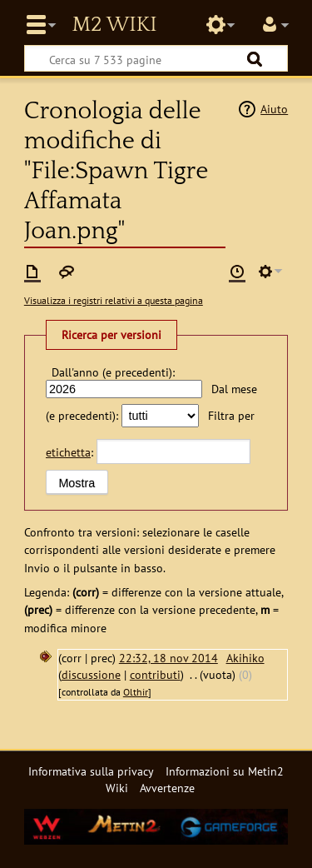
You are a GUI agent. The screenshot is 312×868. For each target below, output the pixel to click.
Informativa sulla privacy (91, 771)
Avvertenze (167, 788)
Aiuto (274, 109)
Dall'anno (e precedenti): (113, 372)
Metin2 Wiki (114, 25)
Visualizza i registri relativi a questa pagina (114, 300)
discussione (91, 674)
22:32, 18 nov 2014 (168, 658)
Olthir (136, 692)
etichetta (68, 452)
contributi (155, 674)
